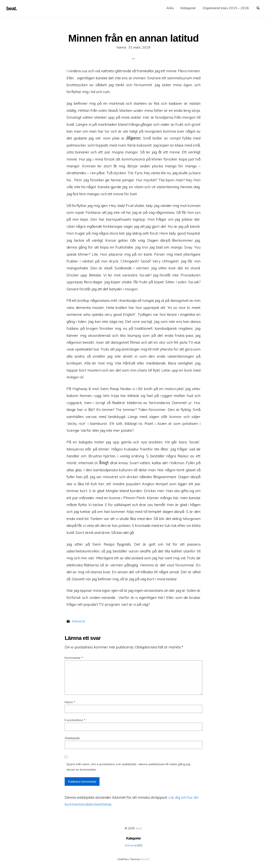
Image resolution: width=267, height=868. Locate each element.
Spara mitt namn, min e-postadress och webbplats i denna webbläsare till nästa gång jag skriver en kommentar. (128, 767)
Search (260, 8)
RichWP (145, 859)
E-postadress (75, 720)
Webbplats (72, 738)
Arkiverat (78, 621)
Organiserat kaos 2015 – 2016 (226, 8)
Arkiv (170, 8)
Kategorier (188, 8)
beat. (139, 828)
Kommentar (74, 658)
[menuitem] (170, 8)
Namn (70, 702)
